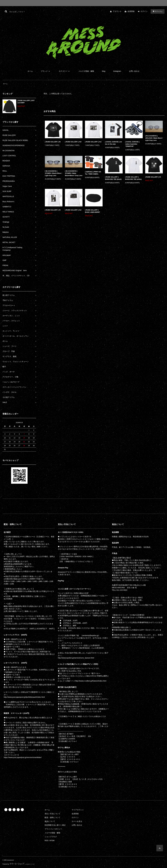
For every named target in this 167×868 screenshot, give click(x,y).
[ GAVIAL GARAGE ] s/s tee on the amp (113, 143)
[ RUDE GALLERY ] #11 (93, 142)
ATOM (52, 841)
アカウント (117, 11)
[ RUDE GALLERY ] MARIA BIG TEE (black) (113, 178)
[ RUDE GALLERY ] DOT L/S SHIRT (26, 102)
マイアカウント (78, 810)
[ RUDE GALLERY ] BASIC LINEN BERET (93, 211)
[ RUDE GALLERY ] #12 (73, 210)
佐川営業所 (8, 599)
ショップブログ (51, 837)
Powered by (19, 864)
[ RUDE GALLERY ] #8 (53, 142)
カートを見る (77, 821)
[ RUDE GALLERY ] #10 (73, 142)
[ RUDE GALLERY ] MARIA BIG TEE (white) (133, 178)
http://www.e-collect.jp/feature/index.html (91, 681)
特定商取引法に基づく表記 (55, 825)
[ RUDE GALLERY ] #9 (53, 210)
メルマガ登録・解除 (86, 71)
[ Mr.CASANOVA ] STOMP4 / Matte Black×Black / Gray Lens (74, 173)
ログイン (144, 11)
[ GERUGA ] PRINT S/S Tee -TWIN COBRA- (93, 173)
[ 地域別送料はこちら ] (13, 569)
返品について (50, 821)
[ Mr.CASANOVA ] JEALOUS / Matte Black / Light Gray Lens (154, 138)
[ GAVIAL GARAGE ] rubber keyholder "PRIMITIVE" (132, 144)
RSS (46, 841)
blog (104, 71)
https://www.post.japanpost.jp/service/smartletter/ (23, 757)
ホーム (30, 71)
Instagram (117, 71)
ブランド (46, 71)
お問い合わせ (134, 71)
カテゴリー (65, 71)
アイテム (157, 11)
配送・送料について (52, 817)
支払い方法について (52, 814)
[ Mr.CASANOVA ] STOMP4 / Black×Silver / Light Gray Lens (53, 173)
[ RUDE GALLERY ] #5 (153, 177)
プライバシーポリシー (53, 829)
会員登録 (131, 11)
